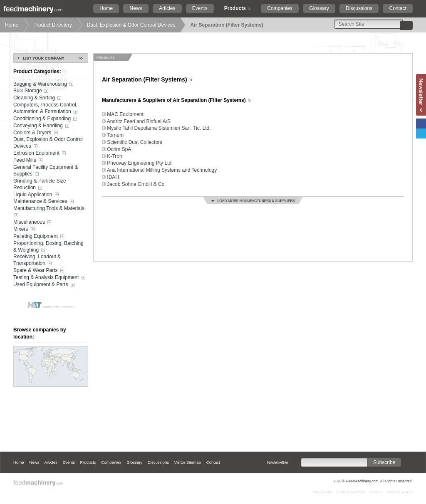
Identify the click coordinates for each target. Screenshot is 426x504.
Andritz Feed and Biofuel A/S (139, 121)
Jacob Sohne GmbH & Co (136, 184)
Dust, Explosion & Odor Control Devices (131, 25)
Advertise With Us (400, 492)
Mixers (25, 230)
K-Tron (114, 156)
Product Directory (53, 25)
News (136, 8)
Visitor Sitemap (188, 462)
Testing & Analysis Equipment (50, 278)
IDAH (113, 177)
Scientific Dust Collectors (135, 142)
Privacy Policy (323, 492)
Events (200, 8)
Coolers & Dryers (36, 133)
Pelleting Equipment (40, 237)
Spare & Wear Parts (40, 271)
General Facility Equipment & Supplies (46, 171)
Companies (280, 8)
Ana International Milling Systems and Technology (162, 170)
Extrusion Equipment (40, 153)
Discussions (359, 8)
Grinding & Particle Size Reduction (40, 185)
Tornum (115, 135)
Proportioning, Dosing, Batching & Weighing (48, 247)
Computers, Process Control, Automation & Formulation (46, 109)
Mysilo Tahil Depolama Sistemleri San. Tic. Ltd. (159, 128)
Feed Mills (29, 161)
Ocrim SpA (119, 149)
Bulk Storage (32, 91)
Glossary (319, 8)
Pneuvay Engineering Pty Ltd (139, 163)
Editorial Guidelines (351, 492)
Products (235, 8)
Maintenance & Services (44, 202)
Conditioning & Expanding (46, 119)
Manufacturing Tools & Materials (49, 212)
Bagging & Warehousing (44, 84)
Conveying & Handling (42, 126)
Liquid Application (37, 195)
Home (106, 8)
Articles (167, 8)
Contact (398, 8)
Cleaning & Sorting (38, 98)
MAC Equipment (125, 114)
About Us (376, 492)
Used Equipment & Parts (45, 285)
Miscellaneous (33, 222)
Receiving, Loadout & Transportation (37, 260)
